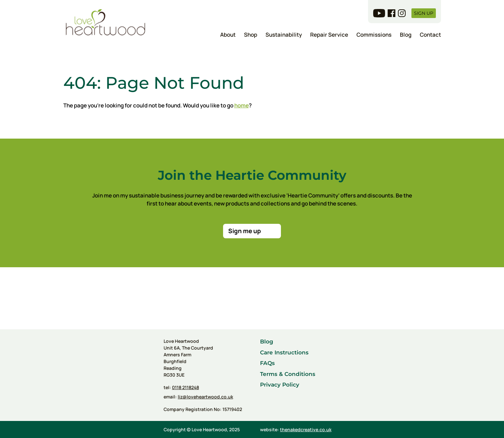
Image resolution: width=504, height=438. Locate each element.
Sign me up (245, 231)
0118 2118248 (185, 387)
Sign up (424, 13)
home (242, 105)
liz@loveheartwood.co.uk (205, 397)
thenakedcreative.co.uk (306, 429)
